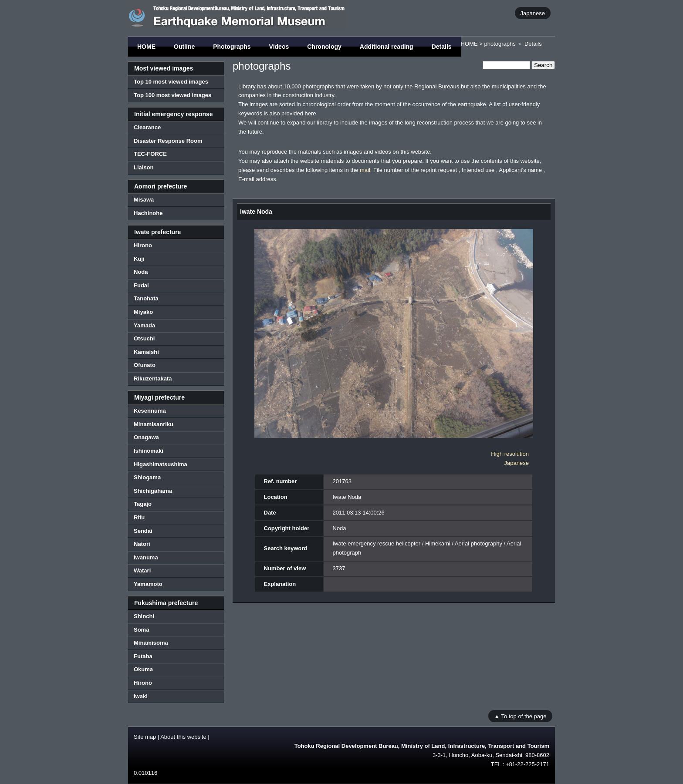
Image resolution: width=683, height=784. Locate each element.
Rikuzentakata (153, 379)
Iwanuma (146, 557)
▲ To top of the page (520, 716)
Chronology (324, 47)
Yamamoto (148, 584)
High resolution (510, 454)
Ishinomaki (149, 451)
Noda (141, 272)
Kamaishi (146, 352)
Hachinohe (148, 213)
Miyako (143, 312)
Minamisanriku (154, 424)
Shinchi (144, 616)
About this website (183, 737)
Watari (142, 570)
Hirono (143, 245)
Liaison (144, 167)
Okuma (143, 669)
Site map (145, 737)
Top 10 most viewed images (171, 82)
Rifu (139, 517)
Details (442, 47)
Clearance (147, 127)
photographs (500, 44)
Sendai (143, 531)
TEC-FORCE (150, 154)
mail (365, 170)
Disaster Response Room (168, 141)
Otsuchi (144, 338)
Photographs (232, 47)
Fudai (141, 285)
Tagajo (143, 504)
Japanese (533, 13)
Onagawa (146, 437)
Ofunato (145, 365)
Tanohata (146, 298)
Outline (184, 47)
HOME (146, 47)
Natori (142, 544)
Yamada (144, 325)
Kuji (139, 259)
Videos (279, 47)
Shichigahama (153, 491)
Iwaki (141, 696)
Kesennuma (150, 411)
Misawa (144, 200)
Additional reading (387, 47)
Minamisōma (151, 643)
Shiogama (147, 477)
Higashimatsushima (161, 464)
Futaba (143, 656)
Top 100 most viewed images (172, 95)
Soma (141, 630)
